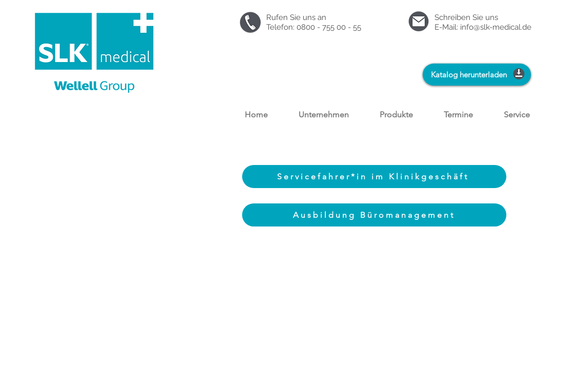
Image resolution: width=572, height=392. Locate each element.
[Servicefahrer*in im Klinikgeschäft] (374, 177)
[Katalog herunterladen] (477, 75)
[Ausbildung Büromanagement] (374, 215)
